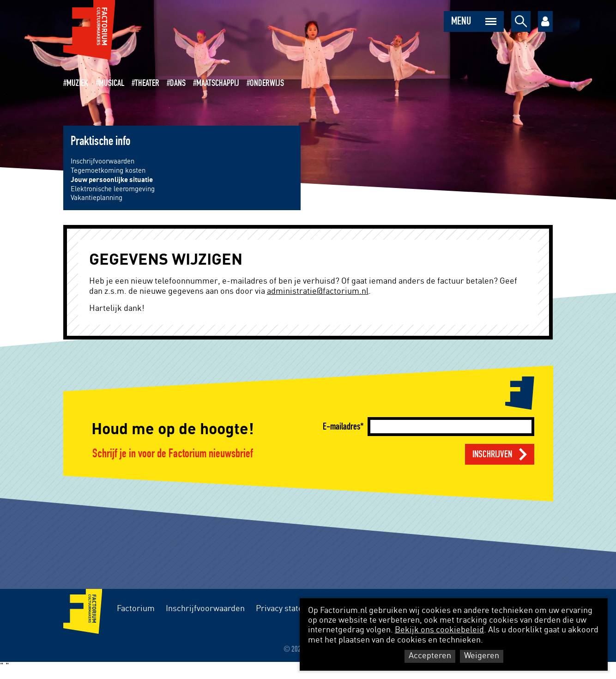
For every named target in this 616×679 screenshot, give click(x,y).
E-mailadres (341, 427)
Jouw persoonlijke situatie (112, 180)
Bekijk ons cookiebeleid (439, 630)
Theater (147, 83)
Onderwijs (267, 83)
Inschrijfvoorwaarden (103, 161)
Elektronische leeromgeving (113, 189)
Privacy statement (289, 609)
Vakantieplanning (97, 198)
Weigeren (482, 656)
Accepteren (430, 656)
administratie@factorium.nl (318, 291)
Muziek (77, 83)
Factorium (136, 609)
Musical (112, 83)
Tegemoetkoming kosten (108, 171)
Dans (178, 83)
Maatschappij (218, 83)
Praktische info (100, 141)
